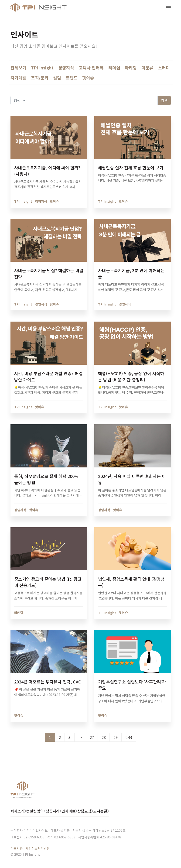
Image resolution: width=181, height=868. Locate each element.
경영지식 (66, 68)
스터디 (164, 68)
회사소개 (17, 811)
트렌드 (72, 78)
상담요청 (84, 811)
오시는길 (100, 811)
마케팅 (131, 68)
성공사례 (53, 811)
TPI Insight (42, 68)
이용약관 (17, 848)
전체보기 (18, 68)
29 (116, 737)
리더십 (114, 68)
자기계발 (18, 78)
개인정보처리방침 (38, 848)
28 (104, 737)
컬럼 (57, 78)
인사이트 (68, 811)
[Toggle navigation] (168, 7)
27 (92, 737)
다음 (129, 737)
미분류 (147, 68)
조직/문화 (40, 78)
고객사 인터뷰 (91, 68)
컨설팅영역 (35, 811)
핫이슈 (88, 78)
